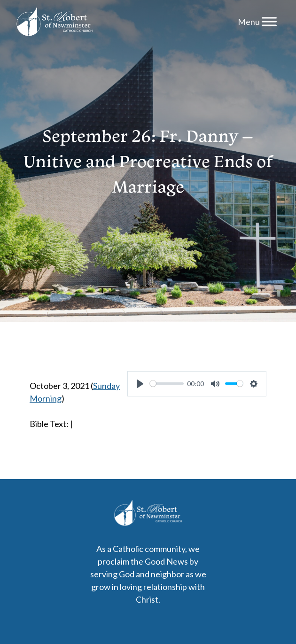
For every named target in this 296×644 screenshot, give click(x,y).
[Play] (140, 384)
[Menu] (269, 21)
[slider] (167, 384)
